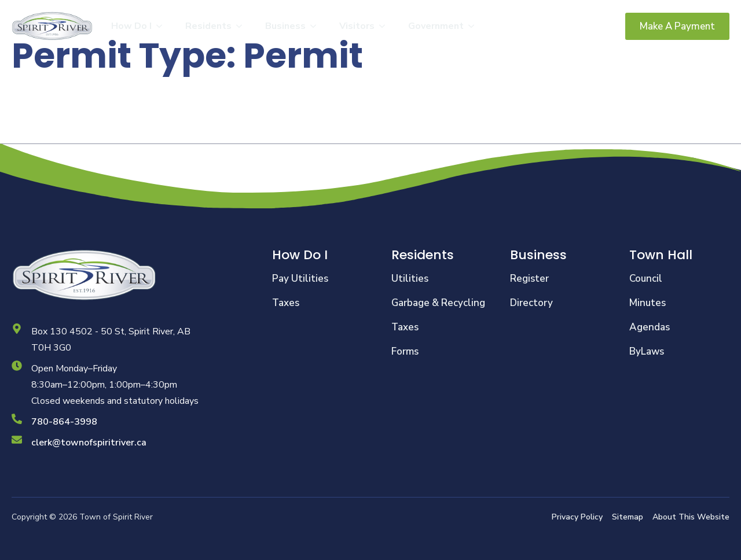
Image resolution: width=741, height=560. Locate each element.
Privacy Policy (577, 517)
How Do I (131, 26)
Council (646, 279)
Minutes (648, 303)
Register (529, 279)
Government (436, 26)
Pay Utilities (300, 279)
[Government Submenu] (475, 26)
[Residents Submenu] (243, 26)
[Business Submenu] (317, 26)
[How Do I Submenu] (163, 26)
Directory (531, 303)
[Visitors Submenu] (386, 26)
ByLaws (647, 351)
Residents (208, 26)
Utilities (410, 279)
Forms (405, 351)
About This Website (691, 517)
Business (285, 26)
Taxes (286, 303)
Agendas (650, 327)
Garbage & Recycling (438, 303)
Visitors (357, 26)
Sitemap (628, 517)
